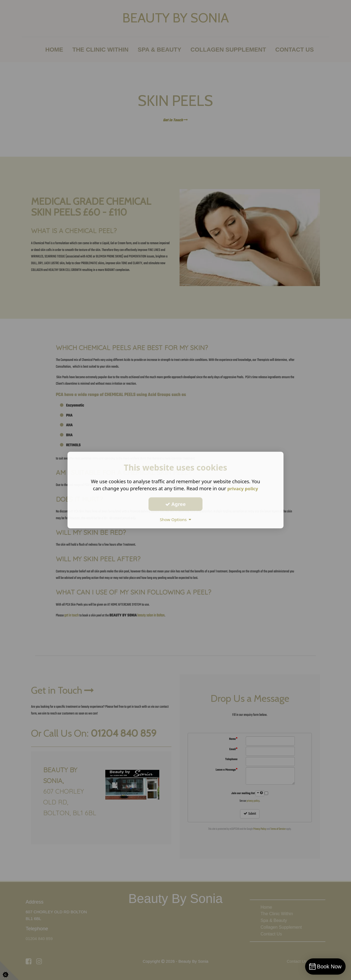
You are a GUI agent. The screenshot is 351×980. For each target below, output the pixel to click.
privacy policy (243, 488)
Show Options (175, 519)
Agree (175, 504)
